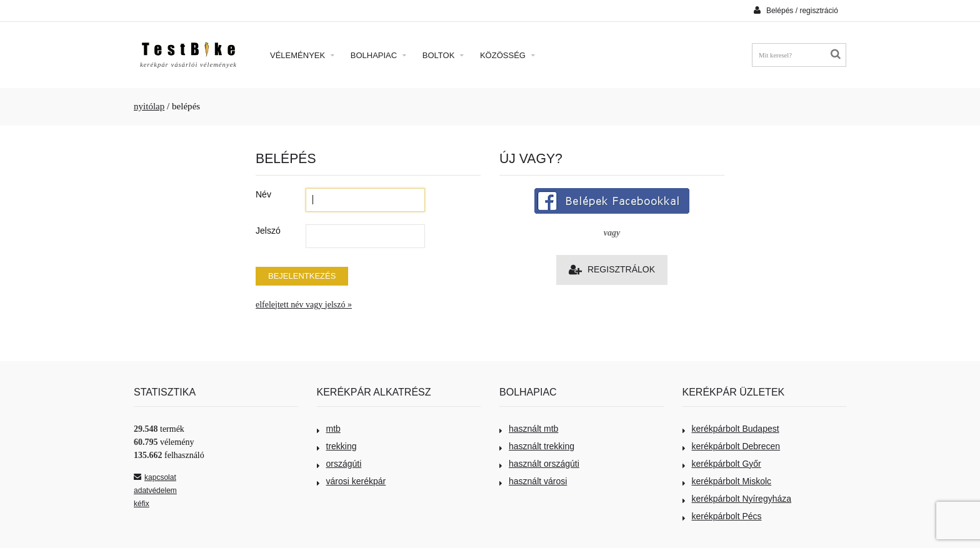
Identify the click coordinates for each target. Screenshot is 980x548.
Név (263, 194)
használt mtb (529, 429)
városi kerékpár (352, 481)
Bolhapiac (378, 55)
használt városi (533, 481)
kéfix (142, 504)
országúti (339, 464)
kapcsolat (155, 477)
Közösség (507, 55)
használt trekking (537, 446)
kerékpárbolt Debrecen (732, 446)
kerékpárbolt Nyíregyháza (737, 499)
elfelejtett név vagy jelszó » (304, 305)
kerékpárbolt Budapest (731, 429)
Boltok (443, 55)
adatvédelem (155, 491)
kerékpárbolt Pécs (722, 516)
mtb (329, 429)
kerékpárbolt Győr (722, 464)
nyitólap (149, 106)
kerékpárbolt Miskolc (727, 481)
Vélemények (302, 55)
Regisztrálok (612, 270)
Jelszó (268, 231)
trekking (337, 446)
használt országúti (539, 464)
